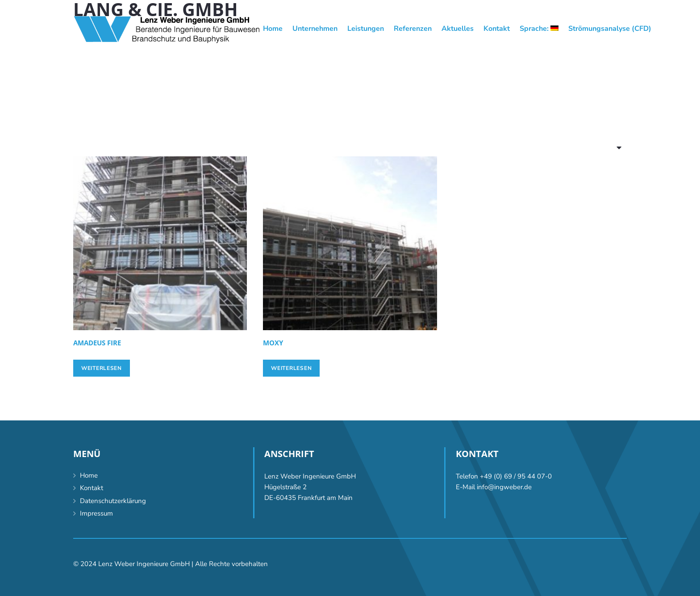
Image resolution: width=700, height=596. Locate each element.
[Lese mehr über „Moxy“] (291, 368)
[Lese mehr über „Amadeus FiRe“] (102, 368)
